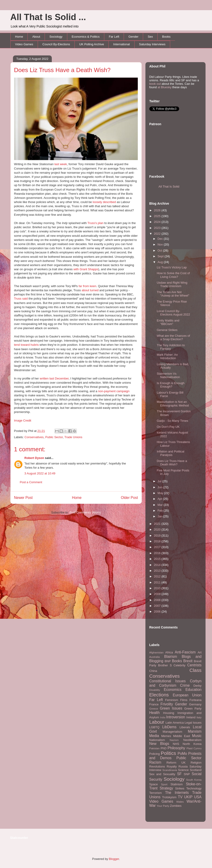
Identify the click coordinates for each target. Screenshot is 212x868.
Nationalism (157, 740)
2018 (158, 541)
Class (195, 670)
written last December (54, 378)
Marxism (195, 731)
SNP (187, 774)
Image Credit (23, 420)
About (36, 37)
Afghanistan (157, 652)
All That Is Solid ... (48, 17)
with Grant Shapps (86, 269)
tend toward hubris (26, 345)
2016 (158, 553)
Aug (161, 262)
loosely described (104, 202)
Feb (160, 511)
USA (198, 797)
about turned (90, 290)
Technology (194, 788)
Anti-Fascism (185, 652)
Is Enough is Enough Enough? (171, 385)
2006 (158, 612)
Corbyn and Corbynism (175, 683)
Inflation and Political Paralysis (171, 453)
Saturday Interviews (152, 44)
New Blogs (159, 744)
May (161, 493)
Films (184, 700)
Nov (161, 244)
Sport (164, 784)
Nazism (174, 740)
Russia (183, 766)
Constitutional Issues (168, 681)
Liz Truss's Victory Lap (172, 267)
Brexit (188, 661)
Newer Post (23, 498)
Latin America (175, 723)
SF (179, 774)
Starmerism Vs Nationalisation (168, 375)
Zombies (176, 806)
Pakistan (155, 748)
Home (19, 37)
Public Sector (54, 437)
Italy (199, 717)
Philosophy (176, 748)
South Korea (194, 780)
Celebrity (180, 665)
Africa (169, 652)
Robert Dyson (34, 458)
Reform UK (176, 763)
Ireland (191, 717)
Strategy (166, 788)
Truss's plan (95, 223)
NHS (176, 744)
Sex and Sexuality (162, 774)
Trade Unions (74, 437)
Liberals (185, 727)
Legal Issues (193, 723)
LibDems (169, 727)
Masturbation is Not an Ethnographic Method (173, 404)
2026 (158, 210)
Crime (185, 685)
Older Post (129, 498)
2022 (158, 234)
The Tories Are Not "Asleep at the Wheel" (173, 294)
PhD (164, 748)
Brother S (165, 665)
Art (200, 652)
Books (166, 37)
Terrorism (156, 793)
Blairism (171, 657)
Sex (150, 37)
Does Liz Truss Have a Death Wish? (62, 70)
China (153, 671)
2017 (158, 547)
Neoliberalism (192, 740)
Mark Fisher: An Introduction (167, 357)
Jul (160, 481)
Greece (154, 709)
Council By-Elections (56, 44)
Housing (169, 713)
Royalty (172, 766)
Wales (180, 802)
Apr (160, 499)
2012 (158, 576)
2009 (158, 594)
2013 (158, 571)
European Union (187, 695)
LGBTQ (154, 727)
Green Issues (171, 708)
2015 (158, 559)
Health (155, 713)
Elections (159, 695)
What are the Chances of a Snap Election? (173, 338)
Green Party (193, 709)
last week (61, 164)
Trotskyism (169, 797)
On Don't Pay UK (168, 427)
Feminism (172, 700)
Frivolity (167, 704)
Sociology (56, 37)
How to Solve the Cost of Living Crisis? (173, 275)
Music (197, 736)
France (154, 704)
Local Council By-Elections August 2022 (173, 313)
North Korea (192, 744)
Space (154, 784)
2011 (158, 582)
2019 (158, 536)
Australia (155, 657)
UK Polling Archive (92, 44)
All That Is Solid (169, 187)
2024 (158, 222)
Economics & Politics (86, 37)
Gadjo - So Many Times (172, 421)
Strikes (180, 788)
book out (155, 84)
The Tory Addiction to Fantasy (171, 347)
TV (180, 797)
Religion (196, 763)
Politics (169, 753)
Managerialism (173, 732)
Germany (195, 704)
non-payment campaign (114, 391)
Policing (155, 754)
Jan (160, 516)
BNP (168, 661)
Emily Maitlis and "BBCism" (168, 322)
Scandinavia (170, 770)
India (163, 718)
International (122, 44)
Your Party (163, 806)
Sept (161, 256)
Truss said (21, 299)
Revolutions (157, 766)
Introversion (176, 717)
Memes (166, 736)
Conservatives (34, 437)
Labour (157, 722)
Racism (155, 762)
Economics (173, 690)
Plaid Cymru (194, 748)
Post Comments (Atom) (85, 512)
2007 (158, 606)
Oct (160, 250)
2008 (158, 600)
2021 (158, 524)
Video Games (24, 44)
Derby (198, 686)
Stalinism (177, 784)
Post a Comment (31, 482)
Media (154, 736)
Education (193, 690)
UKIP (188, 797)
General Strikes (167, 330)
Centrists (194, 665)
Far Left (114, 37)
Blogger (114, 859)
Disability (155, 690)
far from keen (88, 286)
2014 (158, 565)
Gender (134, 37)
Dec (161, 239)
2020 (158, 530)
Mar (160, 505)
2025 (158, 216)
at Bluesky (165, 87)
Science (183, 770)
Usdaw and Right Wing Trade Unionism (172, 284)
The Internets (177, 793)
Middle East (182, 736)
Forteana (195, 700)
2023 (158, 228)
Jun (160, 487)
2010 (158, 588)
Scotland (196, 770)
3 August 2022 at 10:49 (40, 473)
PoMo (182, 754)
